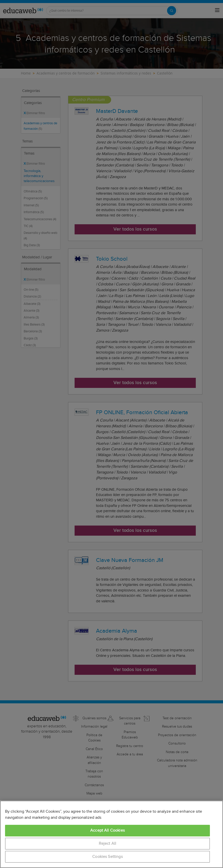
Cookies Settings (107, 857)
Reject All (108, 844)
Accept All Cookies (107, 830)
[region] (111, 834)
